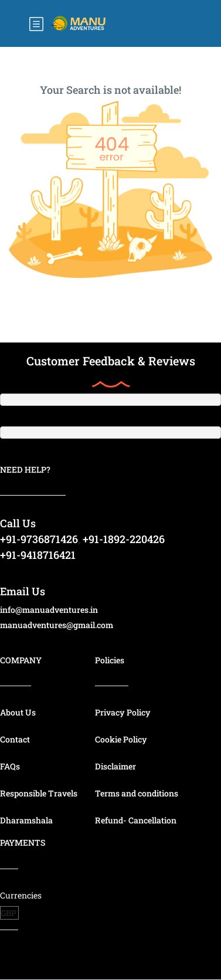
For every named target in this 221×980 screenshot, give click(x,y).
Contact (15, 739)
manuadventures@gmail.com (57, 625)
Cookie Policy (121, 739)
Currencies (21, 895)
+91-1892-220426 (124, 539)
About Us (18, 712)
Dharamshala (26, 820)
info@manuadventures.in (49, 610)
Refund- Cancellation (136, 820)
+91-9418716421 (38, 555)
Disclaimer (115, 766)
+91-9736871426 (39, 539)
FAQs (10, 766)
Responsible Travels (39, 793)
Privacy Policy (123, 712)
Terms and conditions (137, 793)
